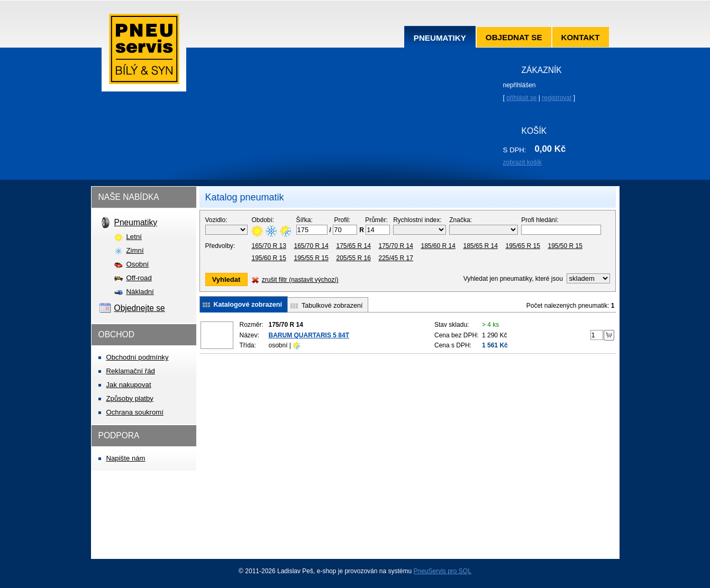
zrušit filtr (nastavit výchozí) (300, 280)
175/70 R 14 (396, 246)
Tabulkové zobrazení (332, 306)
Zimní (135, 250)
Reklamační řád (131, 371)
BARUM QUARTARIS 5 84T (309, 335)
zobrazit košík (522, 162)
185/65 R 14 (481, 246)
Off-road (139, 278)
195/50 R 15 (565, 246)
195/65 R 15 (523, 246)
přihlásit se (521, 98)
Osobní (138, 264)
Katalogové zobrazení (248, 305)
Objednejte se (140, 308)
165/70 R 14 (311, 246)
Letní (134, 237)
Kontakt (581, 37)
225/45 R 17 (396, 258)
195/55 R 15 (311, 258)
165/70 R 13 (269, 246)
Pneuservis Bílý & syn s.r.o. (144, 53)
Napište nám (126, 458)
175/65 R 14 (354, 246)
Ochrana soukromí (135, 412)
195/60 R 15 (269, 258)
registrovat (557, 98)
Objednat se (514, 37)
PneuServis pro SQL (442, 571)
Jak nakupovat (129, 385)
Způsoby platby (130, 398)
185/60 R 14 (438, 246)
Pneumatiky (440, 38)
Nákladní (140, 292)
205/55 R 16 (354, 258)
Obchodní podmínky (138, 357)
